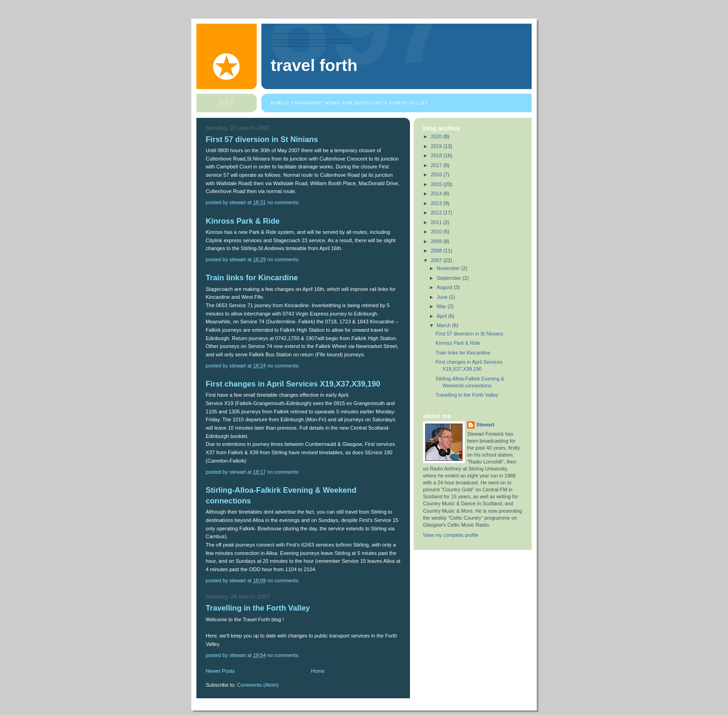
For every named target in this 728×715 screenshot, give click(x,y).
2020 (437, 136)
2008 (437, 251)
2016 (437, 174)
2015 (437, 184)
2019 (437, 146)
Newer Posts (220, 671)
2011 (437, 222)
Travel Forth (314, 65)
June (443, 297)
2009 (437, 241)
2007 (437, 260)
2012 (437, 213)
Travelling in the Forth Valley (258, 608)
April (443, 316)
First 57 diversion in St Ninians (262, 139)
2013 (437, 203)
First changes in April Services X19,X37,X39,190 (293, 384)
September (450, 278)
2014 (437, 193)
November (449, 268)
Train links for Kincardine (252, 278)
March (445, 325)
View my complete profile (451, 535)
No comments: (284, 202)
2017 (437, 165)
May (442, 306)
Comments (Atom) (258, 685)
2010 (437, 232)
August (445, 287)
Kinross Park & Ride (243, 221)
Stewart (485, 425)
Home (318, 671)
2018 (437, 155)
